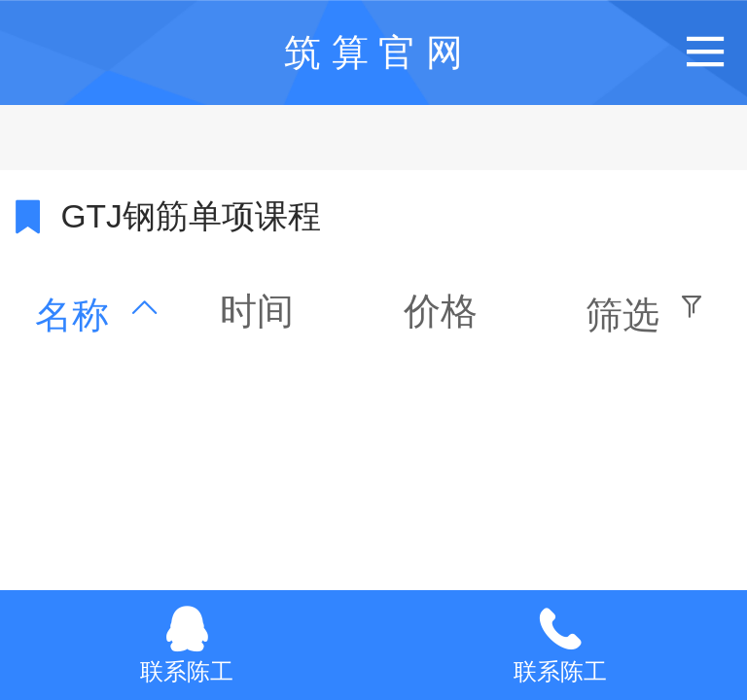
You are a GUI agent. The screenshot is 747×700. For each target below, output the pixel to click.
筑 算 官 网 (373, 52)
